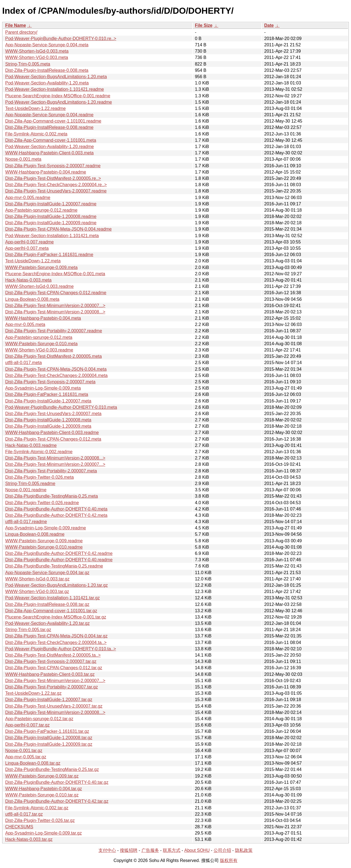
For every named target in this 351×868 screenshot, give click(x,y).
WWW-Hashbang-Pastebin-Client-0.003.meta (49, 153)
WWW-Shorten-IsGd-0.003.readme (39, 286)
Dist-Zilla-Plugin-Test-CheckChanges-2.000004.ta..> (56, 643)
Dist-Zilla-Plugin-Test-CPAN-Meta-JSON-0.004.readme (58, 229)
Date (269, 25)
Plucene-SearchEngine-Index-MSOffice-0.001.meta (55, 274)
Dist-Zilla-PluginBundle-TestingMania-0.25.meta (52, 496)
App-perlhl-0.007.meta (27, 248)
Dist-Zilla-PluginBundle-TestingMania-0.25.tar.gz (52, 769)
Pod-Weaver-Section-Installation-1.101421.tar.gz (53, 598)
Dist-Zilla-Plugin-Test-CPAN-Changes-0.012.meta (53, 439)
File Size (204, 25)
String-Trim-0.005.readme (30, 483)
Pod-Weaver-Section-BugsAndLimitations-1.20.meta (56, 77)
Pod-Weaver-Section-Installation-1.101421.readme (55, 89)
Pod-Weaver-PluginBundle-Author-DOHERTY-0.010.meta (61, 407)
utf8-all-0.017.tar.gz (24, 814)
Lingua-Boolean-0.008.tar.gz (33, 763)
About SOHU (197, 850)
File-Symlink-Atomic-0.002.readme (39, 452)
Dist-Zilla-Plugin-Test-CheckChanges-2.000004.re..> (56, 185)
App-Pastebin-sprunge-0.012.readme (41, 210)
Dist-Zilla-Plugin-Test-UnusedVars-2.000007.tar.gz (54, 706)
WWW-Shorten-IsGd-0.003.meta (37, 51)
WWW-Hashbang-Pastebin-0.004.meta (43, 318)
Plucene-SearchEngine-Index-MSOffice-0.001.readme (58, 96)
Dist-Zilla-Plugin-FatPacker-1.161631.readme (49, 255)
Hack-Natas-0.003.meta (28, 280)
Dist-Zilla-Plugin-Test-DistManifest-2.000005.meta (53, 356)
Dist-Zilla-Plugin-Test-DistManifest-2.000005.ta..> (53, 655)
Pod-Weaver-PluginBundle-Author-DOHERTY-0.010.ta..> (61, 649)
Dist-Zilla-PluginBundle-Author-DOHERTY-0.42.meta (56, 515)
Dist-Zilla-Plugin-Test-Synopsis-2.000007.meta (50, 382)
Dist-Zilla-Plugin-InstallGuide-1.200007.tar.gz (49, 700)
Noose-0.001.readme (26, 490)
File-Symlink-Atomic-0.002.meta (36, 134)
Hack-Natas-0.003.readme (31, 445)
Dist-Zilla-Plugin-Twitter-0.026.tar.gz (40, 820)
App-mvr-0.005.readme (28, 198)
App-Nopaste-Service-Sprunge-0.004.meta (47, 45)
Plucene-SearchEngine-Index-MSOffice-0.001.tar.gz (56, 617)
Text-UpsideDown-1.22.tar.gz (33, 693)
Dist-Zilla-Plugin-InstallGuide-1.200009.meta (48, 426)
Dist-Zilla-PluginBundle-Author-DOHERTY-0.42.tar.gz (57, 801)
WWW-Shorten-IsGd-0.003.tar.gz (37, 579)
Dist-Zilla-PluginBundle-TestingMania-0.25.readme (54, 566)
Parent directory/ (21, 32)
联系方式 (172, 850)
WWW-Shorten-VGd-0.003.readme (39, 350)
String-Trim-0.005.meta (28, 64)
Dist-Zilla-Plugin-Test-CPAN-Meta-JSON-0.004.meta (56, 369)
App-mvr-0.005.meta (25, 324)
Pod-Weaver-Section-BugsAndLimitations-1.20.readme (59, 102)
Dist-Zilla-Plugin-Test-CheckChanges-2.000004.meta (56, 375)
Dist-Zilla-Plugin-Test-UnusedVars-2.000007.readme (56, 191)
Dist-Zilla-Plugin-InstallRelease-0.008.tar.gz (47, 604)
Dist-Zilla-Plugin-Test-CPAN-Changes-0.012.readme (56, 293)
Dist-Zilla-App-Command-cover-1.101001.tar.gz (51, 611)
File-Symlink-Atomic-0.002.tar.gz (37, 808)
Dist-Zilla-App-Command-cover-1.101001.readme (53, 121)
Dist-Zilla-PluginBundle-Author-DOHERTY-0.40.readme (59, 560)
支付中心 (107, 850)
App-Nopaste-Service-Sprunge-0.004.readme (49, 115)
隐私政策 (244, 850)
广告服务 (150, 850)
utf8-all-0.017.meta (23, 363)
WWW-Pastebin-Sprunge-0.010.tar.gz (42, 795)
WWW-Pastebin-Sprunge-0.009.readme (44, 541)
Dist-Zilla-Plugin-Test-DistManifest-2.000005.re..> (53, 178)
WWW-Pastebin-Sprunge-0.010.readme (44, 547)
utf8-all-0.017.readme (26, 522)
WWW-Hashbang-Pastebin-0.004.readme (46, 172)
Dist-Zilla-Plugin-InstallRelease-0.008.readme (49, 127)
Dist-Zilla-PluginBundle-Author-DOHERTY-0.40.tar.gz (57, 782)
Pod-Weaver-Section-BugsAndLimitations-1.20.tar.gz (56, 585)
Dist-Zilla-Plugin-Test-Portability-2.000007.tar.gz (52, 687)
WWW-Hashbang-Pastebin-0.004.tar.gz (44, 789)
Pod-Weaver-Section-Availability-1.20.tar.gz (47, 623)
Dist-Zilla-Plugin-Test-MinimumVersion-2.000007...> (55, 306)
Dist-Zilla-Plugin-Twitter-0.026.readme (42, 503)
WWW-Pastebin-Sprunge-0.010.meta (41, 344)
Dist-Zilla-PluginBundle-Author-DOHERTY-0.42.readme (59, 553)
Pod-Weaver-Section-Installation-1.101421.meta (52, 236)
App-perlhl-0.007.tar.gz (27, 725)
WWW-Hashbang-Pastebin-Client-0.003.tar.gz (50, 674)
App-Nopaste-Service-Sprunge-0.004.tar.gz (47, 573)
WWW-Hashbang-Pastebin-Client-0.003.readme (52, 432)
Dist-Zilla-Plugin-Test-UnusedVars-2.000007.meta (53, 414)
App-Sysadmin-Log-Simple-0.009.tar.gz (43, 833)
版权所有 (229, 860)
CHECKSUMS (19, 827)
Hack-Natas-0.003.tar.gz (29, 839)
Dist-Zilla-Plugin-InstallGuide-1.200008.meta (48, 420)
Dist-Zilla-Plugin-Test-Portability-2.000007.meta (51, 471)
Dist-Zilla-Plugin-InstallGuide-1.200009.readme (51, 223)
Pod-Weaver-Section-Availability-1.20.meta (47, 83)
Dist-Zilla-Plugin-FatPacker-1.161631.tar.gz (47, 731)
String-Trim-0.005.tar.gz (28, 630)
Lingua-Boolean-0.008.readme (35, 534)
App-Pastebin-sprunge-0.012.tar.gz (39, 719)
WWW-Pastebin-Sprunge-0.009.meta (41, 267)
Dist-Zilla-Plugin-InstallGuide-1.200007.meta (48, 401)
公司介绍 (222, 850)
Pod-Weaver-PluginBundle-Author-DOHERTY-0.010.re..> (61, 39)
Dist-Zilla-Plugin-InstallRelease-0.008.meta (47, 70)
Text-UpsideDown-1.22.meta (33, 261)
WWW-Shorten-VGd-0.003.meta (37, 57)
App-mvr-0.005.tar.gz (26, 757)
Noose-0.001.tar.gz (24, 751)
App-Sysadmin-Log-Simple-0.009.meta (43, 388)
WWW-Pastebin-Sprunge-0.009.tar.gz (42, 776)
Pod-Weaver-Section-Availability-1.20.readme (49, 147)
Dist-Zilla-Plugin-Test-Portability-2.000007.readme (54, 331)
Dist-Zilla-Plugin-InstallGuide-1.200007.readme (51, 204)
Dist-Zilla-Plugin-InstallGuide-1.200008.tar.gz (49, 738)
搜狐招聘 (129, 850)
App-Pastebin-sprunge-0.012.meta (39, 337)
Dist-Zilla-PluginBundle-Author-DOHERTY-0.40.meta (56, 509)
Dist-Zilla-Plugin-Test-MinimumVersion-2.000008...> (55, 312)
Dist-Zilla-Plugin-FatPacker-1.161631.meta (47, 394)
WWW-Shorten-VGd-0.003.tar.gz (37, 592)
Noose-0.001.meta (23, 159)
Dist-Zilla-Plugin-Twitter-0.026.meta (39, 477)
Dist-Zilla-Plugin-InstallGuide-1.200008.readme (51, 216)
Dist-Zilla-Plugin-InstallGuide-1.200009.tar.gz (49, 744)
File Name (16, 25)
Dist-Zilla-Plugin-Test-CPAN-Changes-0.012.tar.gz (54, 668)
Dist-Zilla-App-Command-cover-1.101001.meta (51, 140)
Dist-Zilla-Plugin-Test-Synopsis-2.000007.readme (53, 166)
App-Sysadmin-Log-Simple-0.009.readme (46, 528)
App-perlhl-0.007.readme (29, 242)
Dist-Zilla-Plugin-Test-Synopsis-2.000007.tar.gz (51, 661)
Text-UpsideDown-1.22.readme (36, 108)
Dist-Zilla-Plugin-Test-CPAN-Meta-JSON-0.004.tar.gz (56, 636)
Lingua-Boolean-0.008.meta (32, 299)
